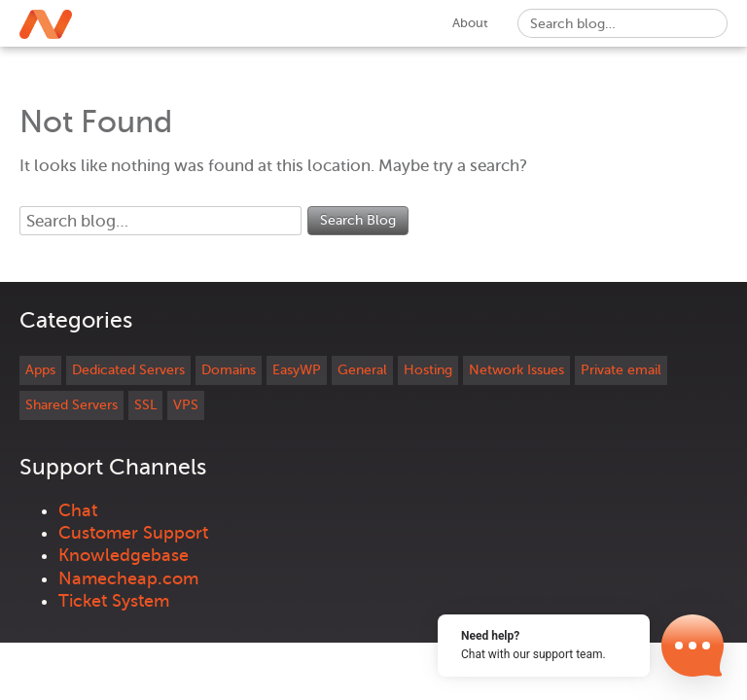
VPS (186, 405)
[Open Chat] (693, 646)
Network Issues (516, 370)
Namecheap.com (128, 578)
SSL (145, 405)
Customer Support (133, 533)
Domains (229, 370)
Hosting (428, 370)
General (362, 370)
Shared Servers (71, 405)
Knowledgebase (124, 555)
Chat (78, 510)
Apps (40, 370)
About (470, 23)
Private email (621, 370)
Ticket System (114, 601)
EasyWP (297, 370)
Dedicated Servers (128, 370)
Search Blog (358, 220)
